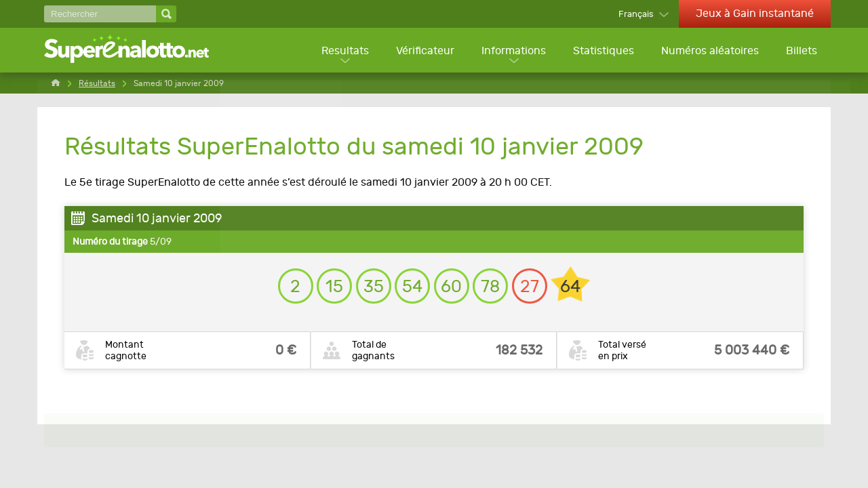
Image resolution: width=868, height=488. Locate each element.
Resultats (342, 51)
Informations (512, 51)
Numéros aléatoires (709, 51)
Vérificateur (422, 51)
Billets (802, 51)
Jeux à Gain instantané (755, 13)
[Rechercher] (100, 14)
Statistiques (602, 51)
